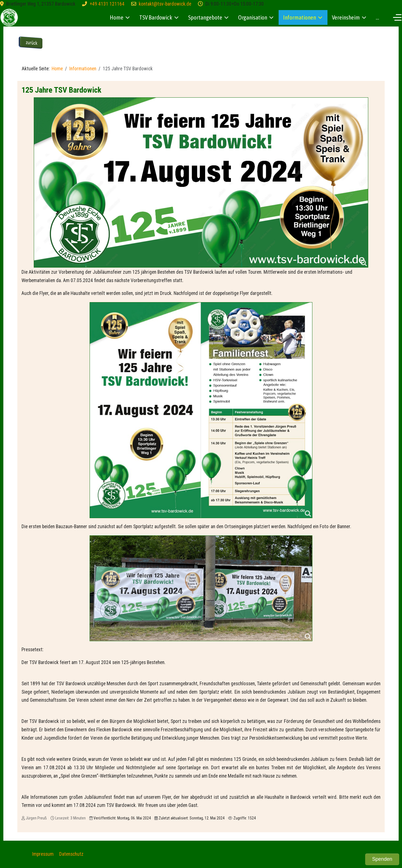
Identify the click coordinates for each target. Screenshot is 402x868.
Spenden (382, 859)
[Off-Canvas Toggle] (397, 17)
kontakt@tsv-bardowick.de (165, 4)
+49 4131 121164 (107, 4)
